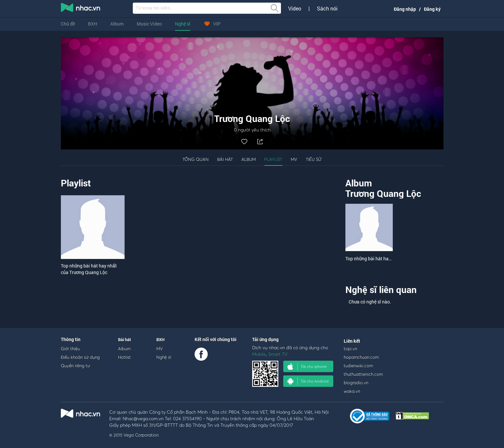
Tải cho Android (308, 381)
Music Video (149, 24)
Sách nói (327, 9)
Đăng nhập (405, 9)
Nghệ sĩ (183, 24)
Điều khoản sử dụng (80, 357)
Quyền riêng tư (75, 366)
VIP (212, 24)
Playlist (273, 159)
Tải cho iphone (307, 367)
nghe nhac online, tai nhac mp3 (81, 9)
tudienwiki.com (358, 366)
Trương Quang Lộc (383, 193)
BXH (93, 24)
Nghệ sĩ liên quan (381, 290)
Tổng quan (196, 159)
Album (117, 24)
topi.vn (350, 349)
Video (295, 9)
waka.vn (352, 391)
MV (294, 159)
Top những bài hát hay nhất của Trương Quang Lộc (89, 269)
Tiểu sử (314, 159)
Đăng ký (432, 9)
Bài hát (225, 159)
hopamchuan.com (361, 357)
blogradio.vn (356, 383)
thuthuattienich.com (363, 374)
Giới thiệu (70, 349)
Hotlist (124, 357)
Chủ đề (68, 24)
